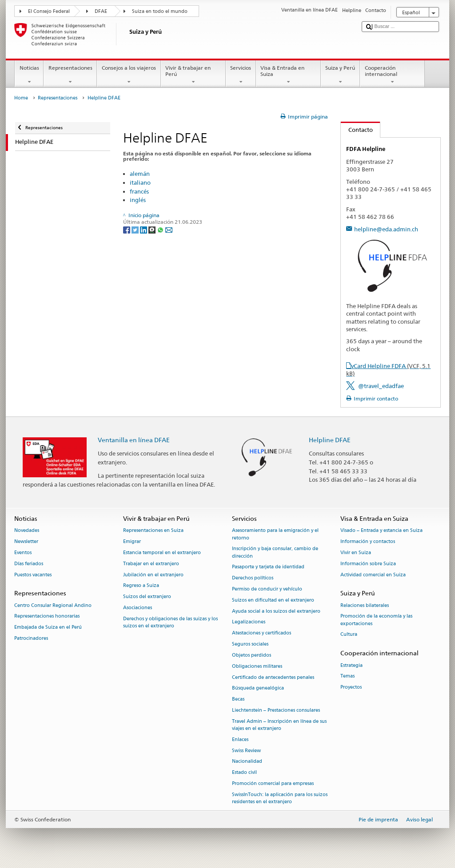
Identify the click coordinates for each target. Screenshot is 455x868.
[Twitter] (136, 229)
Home (21, 98)
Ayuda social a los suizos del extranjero (276, 611)
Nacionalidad (247, 762)
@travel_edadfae (381, 386)
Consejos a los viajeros (129, 75)
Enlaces (240, 739)
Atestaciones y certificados (261, 633)
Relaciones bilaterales (365, 605)
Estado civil (244, 773)
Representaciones (70, 75)
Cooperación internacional (392, 75)
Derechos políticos (253, 578)
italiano (140, 182)
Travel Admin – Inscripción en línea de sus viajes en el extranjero (279, 725)
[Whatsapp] (161, 229)
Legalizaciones (249, 622)
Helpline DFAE (330, 440)
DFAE (101, 11)
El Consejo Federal (49, 11)
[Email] (169, 229)
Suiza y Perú (340, 75)
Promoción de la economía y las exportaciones (376, 620)
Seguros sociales (250, 644)
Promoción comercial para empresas (273, 783)
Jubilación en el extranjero (153, 575)
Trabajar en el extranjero (151, 564)
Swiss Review (246, 751)
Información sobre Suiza (368, 564)
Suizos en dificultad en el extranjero (273, 600)
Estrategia (351, 665)
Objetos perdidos (251, 655)
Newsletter (26, 542)
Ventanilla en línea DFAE (134, 440)
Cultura (349, 635)
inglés (138, 200)
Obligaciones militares (257, 666)
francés (139, 191)
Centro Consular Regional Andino (53, 605)
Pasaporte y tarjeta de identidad (268, 567)
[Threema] (153, 229)
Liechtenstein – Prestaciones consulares (276, 710)
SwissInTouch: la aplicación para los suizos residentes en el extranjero (280, 798)
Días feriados (29, 564)
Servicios (241, 75)
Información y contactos (368, 542)
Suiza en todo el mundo (160, 11)
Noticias (29, 75)
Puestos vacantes (33, 575)
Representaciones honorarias (47, 616)
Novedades (27, 531)
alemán (140, 174)
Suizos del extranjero (147, 597)
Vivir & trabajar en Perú (193, 75)
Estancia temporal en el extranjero (162, 553)
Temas (347, 676)
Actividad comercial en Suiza (373, 575)
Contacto (357, 130)
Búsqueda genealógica (258, 688)
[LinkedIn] (144, 229)
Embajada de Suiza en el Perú (48, 628)
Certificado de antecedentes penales (273, 677)
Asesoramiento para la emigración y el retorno (275, 534)
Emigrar (132, 542)
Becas (238, 700)
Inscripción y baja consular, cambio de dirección (275, 553)
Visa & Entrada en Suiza (288, 75)
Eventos (23, 553)
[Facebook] (127, 229)
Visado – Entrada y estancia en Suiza (381, 531)
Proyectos (351, 688)
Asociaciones (138, 608)
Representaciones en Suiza (153, 531)
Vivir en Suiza (356, 553)
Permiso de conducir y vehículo (267, 589)
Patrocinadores (31, 638)
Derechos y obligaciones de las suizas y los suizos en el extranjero (170, 622)
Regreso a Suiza (141, 586)
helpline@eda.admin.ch (386, 229)
